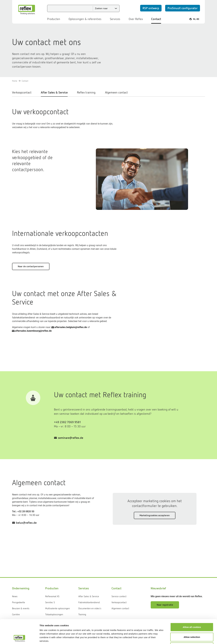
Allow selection (192, 614)
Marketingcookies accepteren (155, 515)
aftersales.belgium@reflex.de (71, 327)
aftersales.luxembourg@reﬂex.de (33, 331)
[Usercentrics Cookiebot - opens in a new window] (20, 638)
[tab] (24, 93)
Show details (158, 638)
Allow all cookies (192, 604)
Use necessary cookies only (192, 624)
